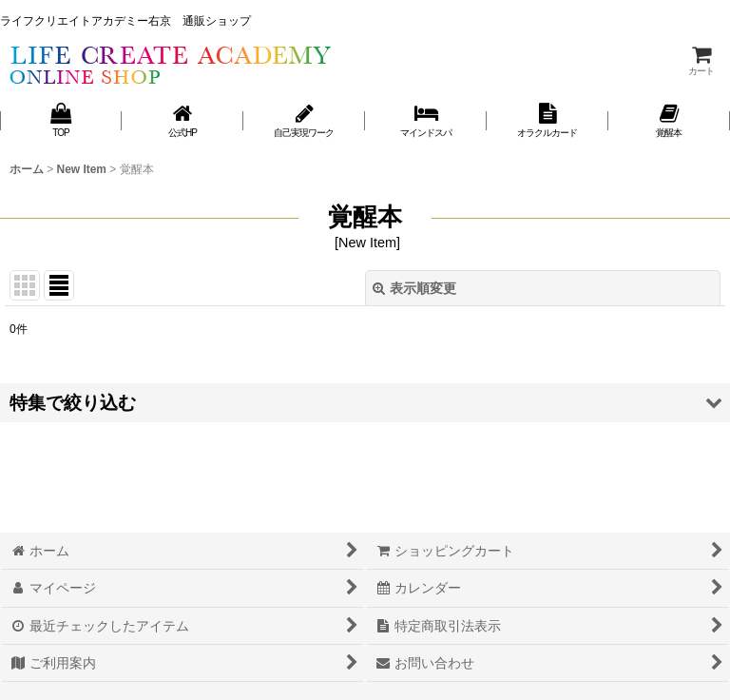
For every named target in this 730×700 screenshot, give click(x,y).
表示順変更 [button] (414, 288)
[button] (365, 403)
